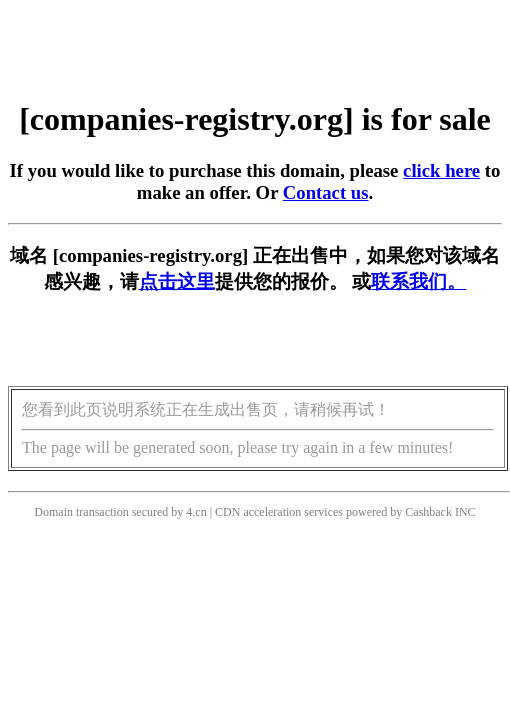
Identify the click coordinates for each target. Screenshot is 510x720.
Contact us (326, 192)
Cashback (428, 512)
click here (441, 170)
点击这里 (177, 281)
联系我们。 (418, 281)
